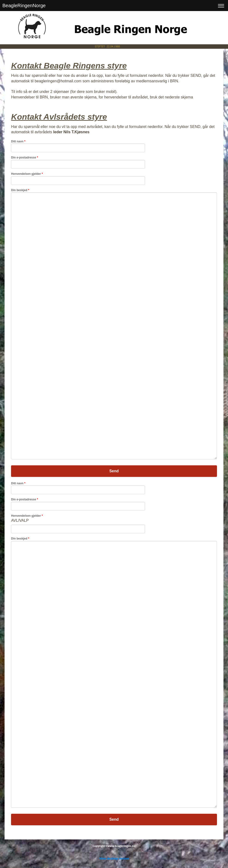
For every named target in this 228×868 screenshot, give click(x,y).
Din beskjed (20, 190)
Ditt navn (18, 141)
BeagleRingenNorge (24, 6)
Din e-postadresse (24, 158)
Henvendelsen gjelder (27, 174)
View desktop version (114, 859)
